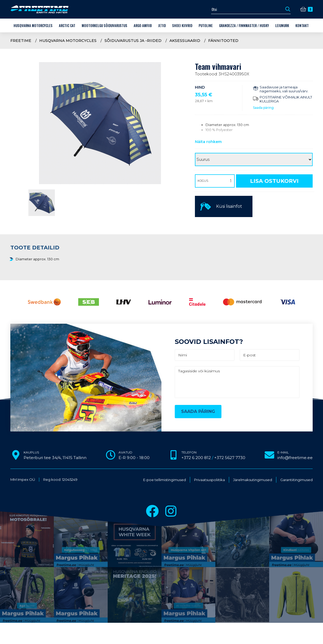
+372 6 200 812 (196, 458)
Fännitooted (223, 41)
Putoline (206, 25)
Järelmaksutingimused (253, 480)
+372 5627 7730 (230, 458)
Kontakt (302, 25)
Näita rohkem (208, 142)
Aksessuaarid (185, 41)
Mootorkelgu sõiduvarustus (104, 25)
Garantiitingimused (296, 480)
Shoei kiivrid (182, 25)
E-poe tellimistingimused (165, 480)
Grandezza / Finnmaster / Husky (244, 25)
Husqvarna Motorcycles (33, 25)
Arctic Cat (67, 25)
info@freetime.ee (295, 458)
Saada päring (263, 108)
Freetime (21, 41)
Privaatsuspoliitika (209, 480)
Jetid (162, 25)
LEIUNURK (282, 25)
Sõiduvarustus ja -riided (133, 41)
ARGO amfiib (143, 25)
